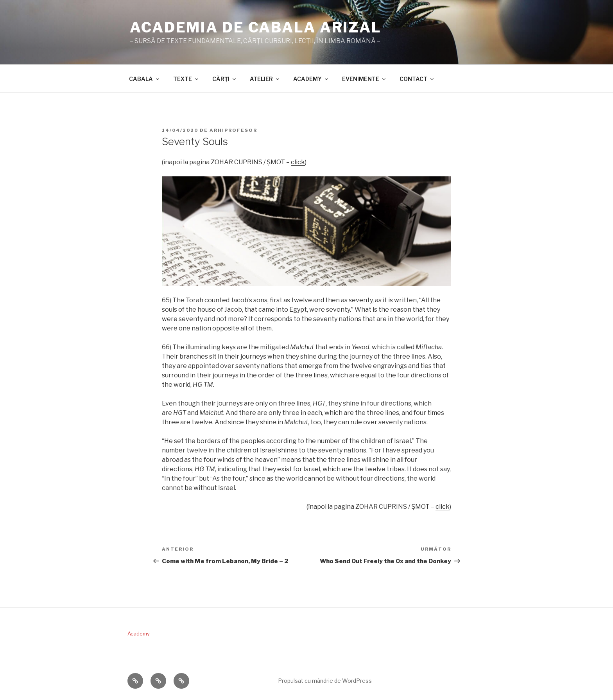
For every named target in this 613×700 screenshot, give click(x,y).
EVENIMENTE (364, 79)
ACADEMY (311, 79)
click (298, 162)
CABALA (145, 79)
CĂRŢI (225, 79)
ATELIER (265, 79)
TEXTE (186, 79)
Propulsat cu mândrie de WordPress (325, 681)
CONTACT (417, 79)
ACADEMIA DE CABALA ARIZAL (256, 27)
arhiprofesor (233, 130)
